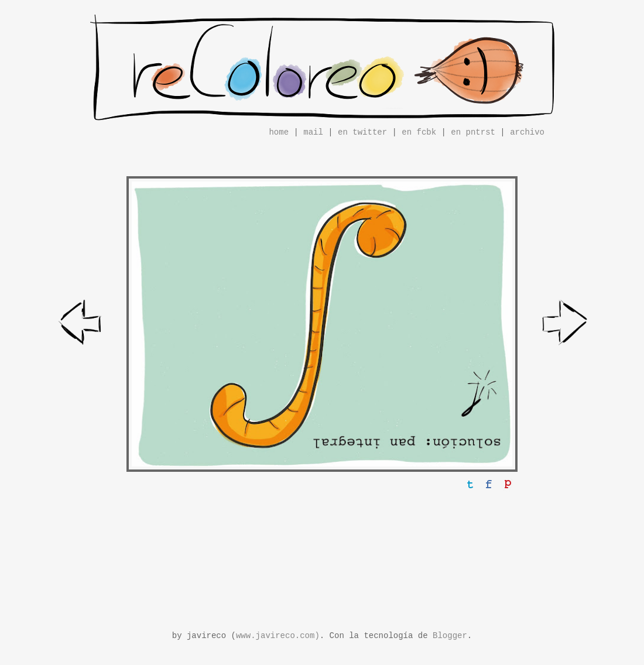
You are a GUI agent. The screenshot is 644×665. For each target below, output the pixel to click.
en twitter (362, 132)
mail (313, 132)
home (279, 132)
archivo (527, 132)
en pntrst (473, 132)
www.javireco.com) (278, 636)
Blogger (450, 636)
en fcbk (419, 132)
